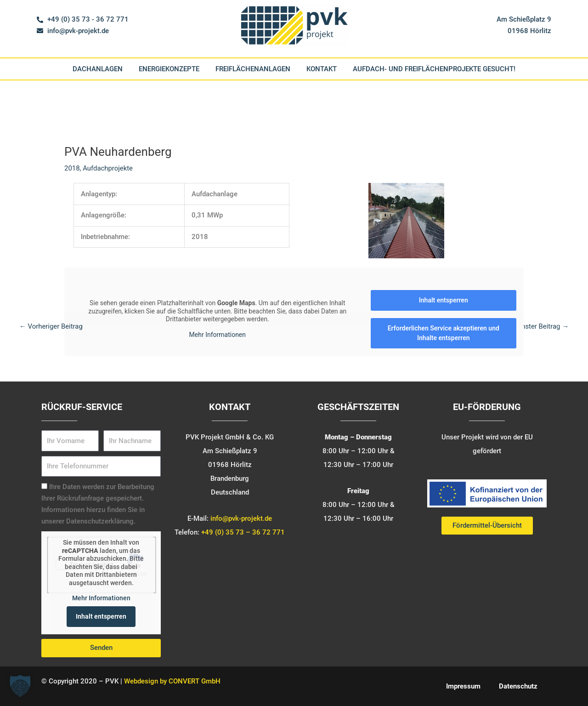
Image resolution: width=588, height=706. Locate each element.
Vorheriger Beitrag (51, 326)
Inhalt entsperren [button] (444, 300)
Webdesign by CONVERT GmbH (172, 681)
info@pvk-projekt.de (241, 518)
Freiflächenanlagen (253, 69)
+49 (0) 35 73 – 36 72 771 (243, 532)
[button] (20, 686)
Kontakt (322, 69)
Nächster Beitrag (539, 326)
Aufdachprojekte (108, 168)
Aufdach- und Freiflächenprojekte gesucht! (434, 69)
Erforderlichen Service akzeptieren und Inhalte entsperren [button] (444, 333)
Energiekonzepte (169, 69)
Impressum (463, 686)
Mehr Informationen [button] (101, 598)
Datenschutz (518, 686)
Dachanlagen (98, 69)
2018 (72, 168)
